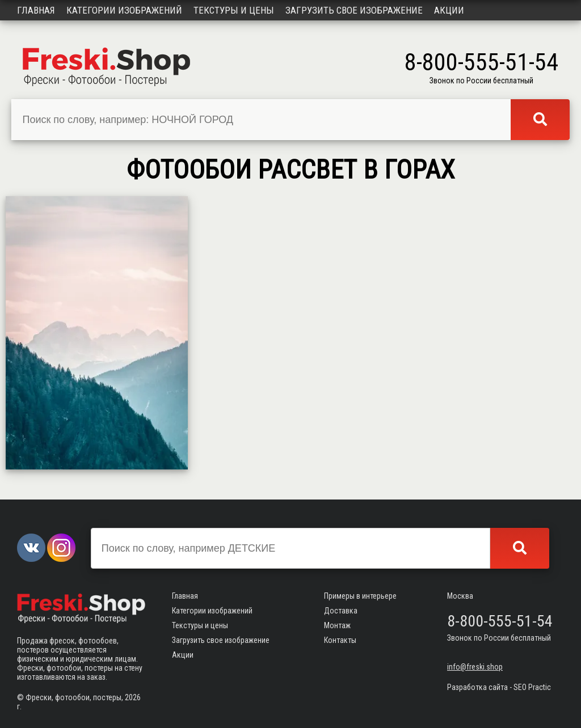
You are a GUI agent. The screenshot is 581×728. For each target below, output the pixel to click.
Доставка (341, 611)
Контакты (340, 640)
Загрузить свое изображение (354, 10)
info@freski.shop (475, 667)
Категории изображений (124, 10)
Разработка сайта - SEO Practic (499, 687)
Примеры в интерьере (360, 596)
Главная (36, 10)
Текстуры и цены (234, 10)
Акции (449, 10)
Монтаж (337, 625)
